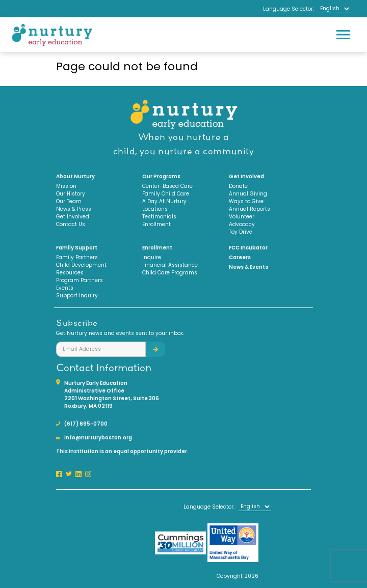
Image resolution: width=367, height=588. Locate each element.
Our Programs (161, 176)
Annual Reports (250, 209)
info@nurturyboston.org (98, 438)
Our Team (69, 201)
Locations (155, 209)
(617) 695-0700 (86, 424)
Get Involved (73, 217)
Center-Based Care (167, 186)
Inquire (152, 257)
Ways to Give (246, 201)
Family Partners (77, 257)
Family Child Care (166, 194)
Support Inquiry (77, 296)
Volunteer (242, 217)
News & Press (74, 209)
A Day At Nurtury (164, 201)
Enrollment (156, 224)
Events (65, 288)
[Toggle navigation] (343, 35)
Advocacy (242, 224)
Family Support (77, 248)
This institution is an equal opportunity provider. (122, 451)
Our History (71, 194)
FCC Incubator (248, 248)
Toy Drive (241, 232)
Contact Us (71, 224)
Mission (66, 186)
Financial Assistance (170, 265)
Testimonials (159, 217)
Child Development (81, 265)
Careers (240, 257)
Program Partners (80, 280)
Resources (70, 273)
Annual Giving (248, 194)
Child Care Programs (170, 273)
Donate (238, 186)
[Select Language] (334, 9)
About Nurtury (75, 176)
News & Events (248, 267)
